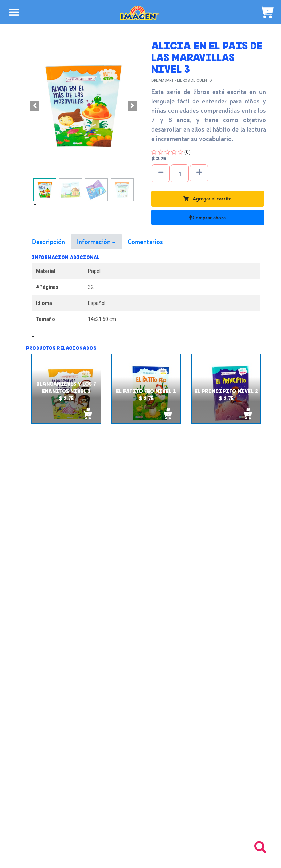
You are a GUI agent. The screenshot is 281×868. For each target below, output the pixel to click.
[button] (35, 106)
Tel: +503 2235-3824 (140, 820)
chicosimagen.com (161, 859)
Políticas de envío (141, 722)
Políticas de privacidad (141, 737)
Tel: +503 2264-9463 (141, 828)
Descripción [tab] (49, 241)
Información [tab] (94, 241)
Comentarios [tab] (145, 241)
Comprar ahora (207, 217)
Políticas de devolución (140, 730)
